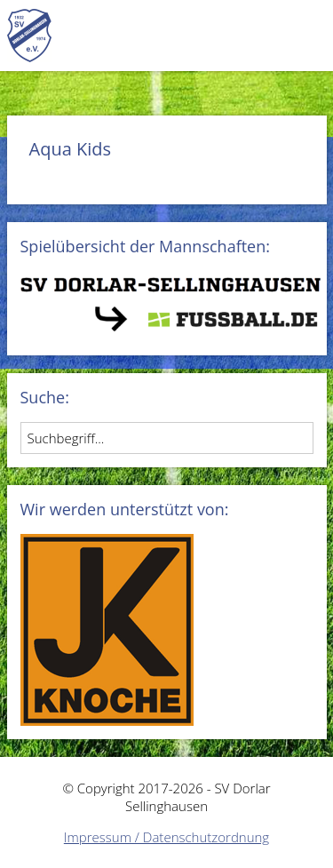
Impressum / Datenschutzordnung (166, 837)
